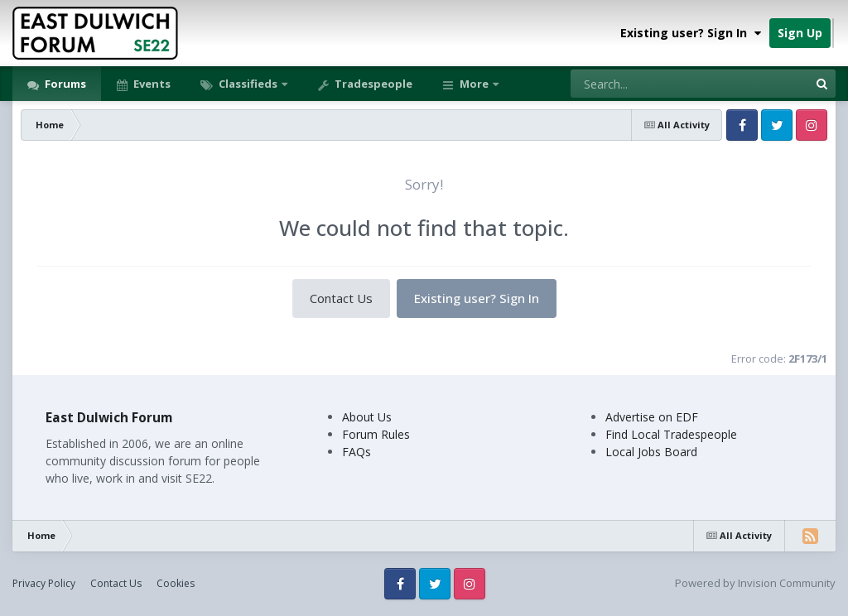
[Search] (646, 84)
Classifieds (248, 84)
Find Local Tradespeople (671, 434)
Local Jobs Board (651, 452)
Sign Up (800, 33)
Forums (64, 84)
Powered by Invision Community (755, 583)
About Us (367, 417)
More (474, 84)
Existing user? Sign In (691, 33)
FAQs (357, 452)
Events (151, 84)
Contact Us (341, 298)
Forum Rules (376, 434)
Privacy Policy (44, 583)
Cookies (176, 583)
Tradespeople (372, 84)
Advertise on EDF (652, 417)
